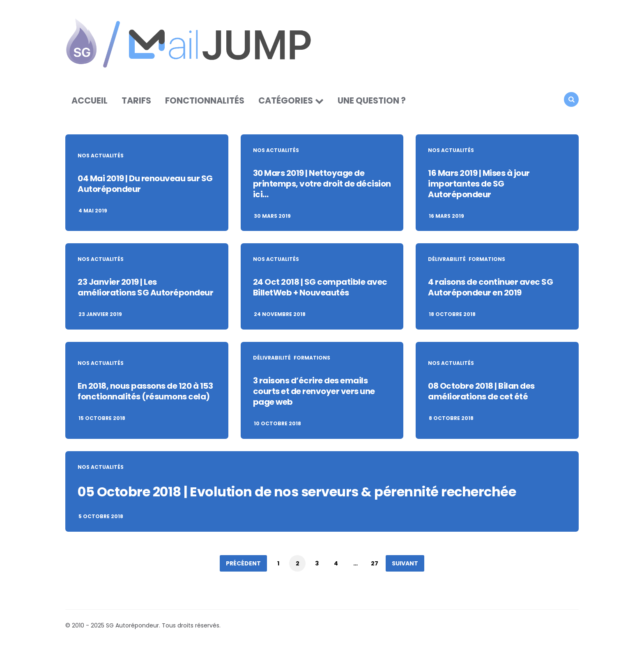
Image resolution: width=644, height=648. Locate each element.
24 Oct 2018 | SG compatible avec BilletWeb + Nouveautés (320, 287)
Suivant (405, 563)
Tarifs (136, 100)
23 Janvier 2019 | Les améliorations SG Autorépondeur (145, 287)
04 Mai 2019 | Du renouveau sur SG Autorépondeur (145, 184)
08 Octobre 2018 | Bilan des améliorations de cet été (481, 391)
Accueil (90, 100)
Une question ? (372, 100)
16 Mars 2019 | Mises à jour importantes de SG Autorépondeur (479, 184)
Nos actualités (101, 156)
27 (375, 563)
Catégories (286, 100)
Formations (487, 259)
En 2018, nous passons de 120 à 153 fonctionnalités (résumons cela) (145, 391)
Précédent (243, 563)
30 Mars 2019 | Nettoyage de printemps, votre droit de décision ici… (322, 184)
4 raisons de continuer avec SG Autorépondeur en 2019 (490, 287)
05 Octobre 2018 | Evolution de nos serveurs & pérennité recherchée (297, 492)
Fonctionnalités (205, 100)
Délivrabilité (447, 259)
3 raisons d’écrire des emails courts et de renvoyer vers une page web (314, 391)
